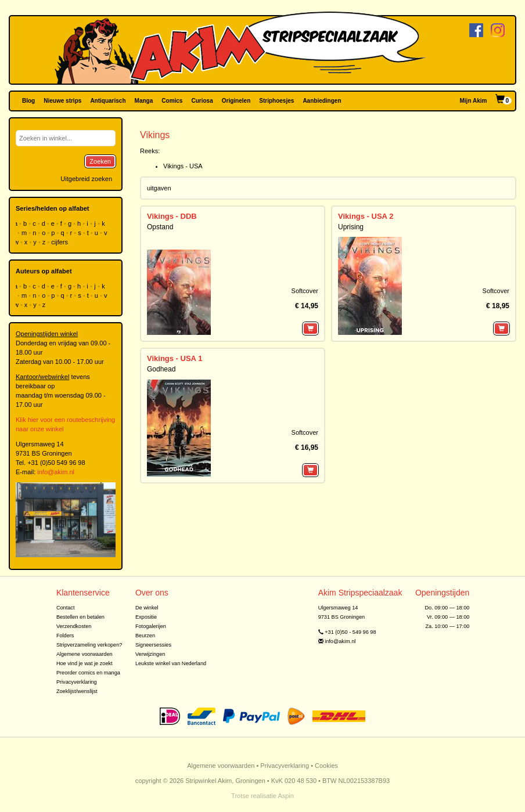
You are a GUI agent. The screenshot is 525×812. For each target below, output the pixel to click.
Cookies (326, 766)
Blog (28, 101)
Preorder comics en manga (88, 673)
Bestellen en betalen (80, 617)
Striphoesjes (276, 101)
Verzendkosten (74, 626)
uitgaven (159, 188)
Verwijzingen (150, 654)
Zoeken (100, 161)
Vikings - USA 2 (366, 216)
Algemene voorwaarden (84, 654)
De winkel (147, 608)
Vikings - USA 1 (175, 358)
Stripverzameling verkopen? (89, 645)
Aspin (286, 796)
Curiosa (202, 101)
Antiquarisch (108, 101)
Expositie (146, 617)
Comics (172, 101)
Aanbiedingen (322, 101)
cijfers (60, 242)
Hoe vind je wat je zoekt (84, 663)
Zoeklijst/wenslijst (77, 691)
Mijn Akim (474, 101)
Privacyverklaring (77, 682)
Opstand (160, 227)
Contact (66, 608)
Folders (65, 636)
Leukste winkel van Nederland (171, 663)
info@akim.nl (56, 472)
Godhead (161, 369)
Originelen (236, 101)
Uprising (351, 227)
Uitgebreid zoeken (86, 179)
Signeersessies (153, 645)
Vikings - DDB (172, 216)
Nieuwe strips (62, 101)
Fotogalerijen (151, 626)
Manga (144, 101)
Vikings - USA (183, 166)
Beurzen (145, 636)
